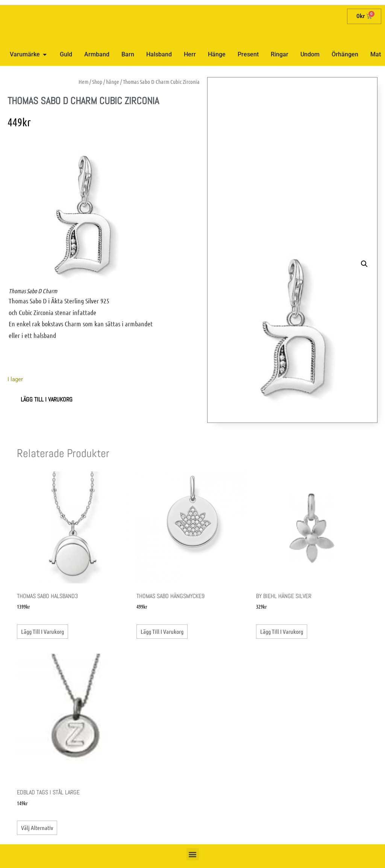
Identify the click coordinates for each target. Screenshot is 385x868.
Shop (97, 82)
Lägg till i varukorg (47, 399)
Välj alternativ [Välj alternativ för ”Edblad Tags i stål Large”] (37, 828)
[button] (364, 264)
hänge (113, 82)
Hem (83, 82)
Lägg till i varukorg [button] (42, 631)
